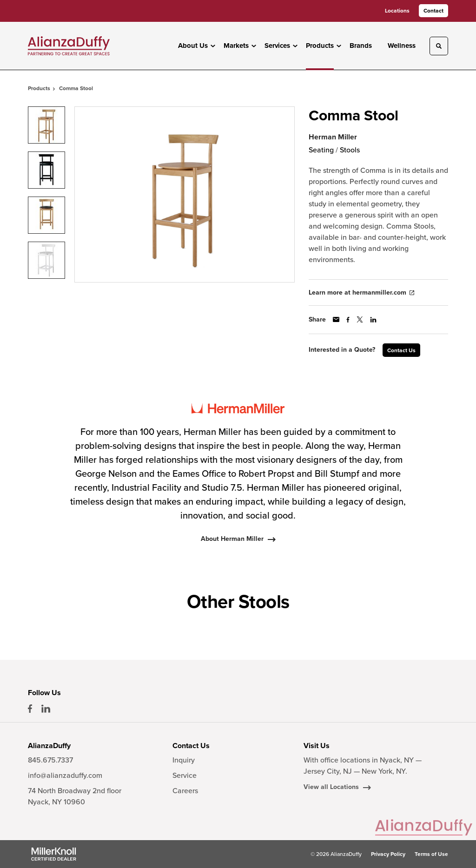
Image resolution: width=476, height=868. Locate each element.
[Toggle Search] (439, 46)
